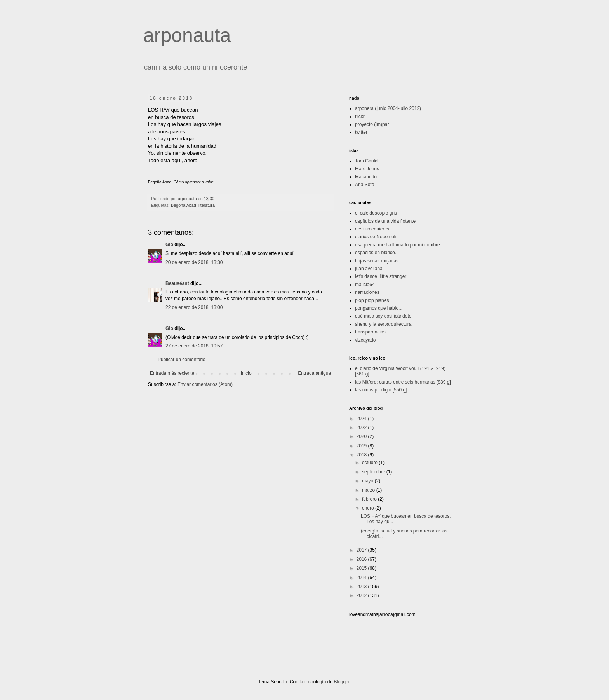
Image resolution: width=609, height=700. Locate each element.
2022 (362, 428)
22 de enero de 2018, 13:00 (194, 307)
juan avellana (369, 269)
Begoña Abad (184, 205)
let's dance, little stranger (381, 276)
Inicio (246, 373)
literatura (207, 205)
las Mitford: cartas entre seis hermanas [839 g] (403, 382)
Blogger (342, 682)
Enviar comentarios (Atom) (205, 384)
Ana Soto (365, 185)
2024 (362, 419)
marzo (369, 490)
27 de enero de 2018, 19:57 (194, 346)
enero (369, 508)
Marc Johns (367, 169)
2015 (362, 568)
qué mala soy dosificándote (383, 316)
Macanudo (366, 177)
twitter (361, 132)
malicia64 (365, 285)
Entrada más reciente (172, 373)
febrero (370, 499)
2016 (362, 559)
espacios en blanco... (377, 253)
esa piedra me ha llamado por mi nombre (398, 245)
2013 (362, 587)
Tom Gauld (366, 161)
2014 (362, 578)
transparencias (370, 332)
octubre (370, 463)
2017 (362, 550)
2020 (362, 436)
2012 (362, 595)
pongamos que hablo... (379, 308)
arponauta (187, 35)
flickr (360, 117)
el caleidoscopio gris (376, 213)
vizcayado (365, 340)
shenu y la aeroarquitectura (383, 324)
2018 (362, 455)
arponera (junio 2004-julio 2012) (388, 108)
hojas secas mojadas (377, 261)
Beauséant (177, 283)
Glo (169, 244)
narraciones (367, 292)
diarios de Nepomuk (376, 237)
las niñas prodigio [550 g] (381, 390)
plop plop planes (372, 300)
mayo (368, 481)
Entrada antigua (314, 373)
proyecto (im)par (372, 124)
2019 (362, 446)
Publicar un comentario (182, 360)
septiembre (374, 472)
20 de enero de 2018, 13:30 (194, 262)
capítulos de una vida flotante (385, 221)
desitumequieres (372, 229)
